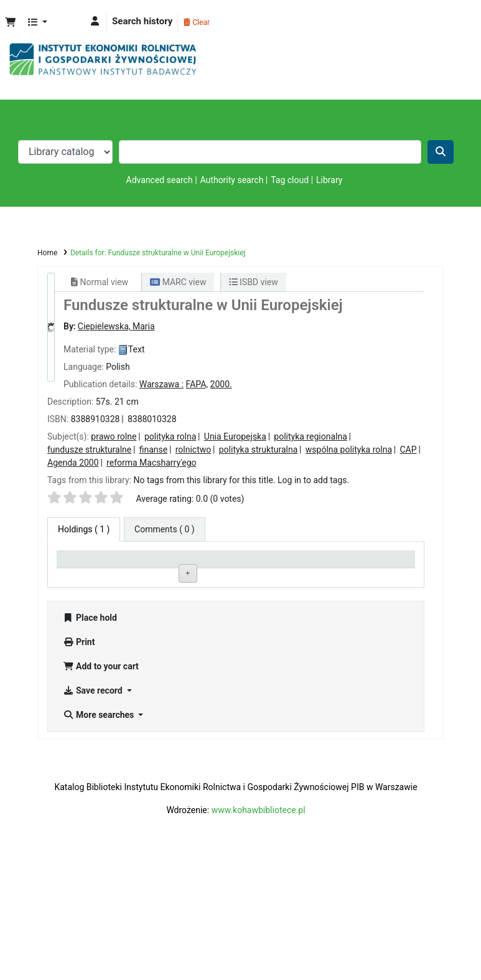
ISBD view (254, 282)
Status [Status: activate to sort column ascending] (291, 564)
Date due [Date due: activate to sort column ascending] (367, 564)
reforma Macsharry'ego (151, 463)
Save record (94, 811)
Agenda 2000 (73, 463)
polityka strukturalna (259, 450)
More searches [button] (100, 836)
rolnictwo (194, 450)
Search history (142, 21)
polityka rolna (170, 436)
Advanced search (160, 180)
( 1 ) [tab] (84, 529)
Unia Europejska (235, 436)
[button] (10, 23)
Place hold (90, 738)
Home (47, 253)
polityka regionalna (310, 436)
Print (79, 763)
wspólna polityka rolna (349, 450)
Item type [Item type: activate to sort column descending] (81, 564)
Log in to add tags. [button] (313, 480)
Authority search (232, 180)
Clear (197, 22)
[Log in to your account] (95, 21)
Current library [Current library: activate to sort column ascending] (162, 564)
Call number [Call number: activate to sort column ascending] (229, 564)
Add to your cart (101, 787)
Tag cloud (290, 180)
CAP (409, 450)
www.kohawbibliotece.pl (259, 931)
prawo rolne (114, 436)
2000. (221, 384)
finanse (154, 450)
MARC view (178, 282)
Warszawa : (161, 384)
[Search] (441, 152)
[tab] (165, 530)
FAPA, (197, 384)
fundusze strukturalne (89, 450)
